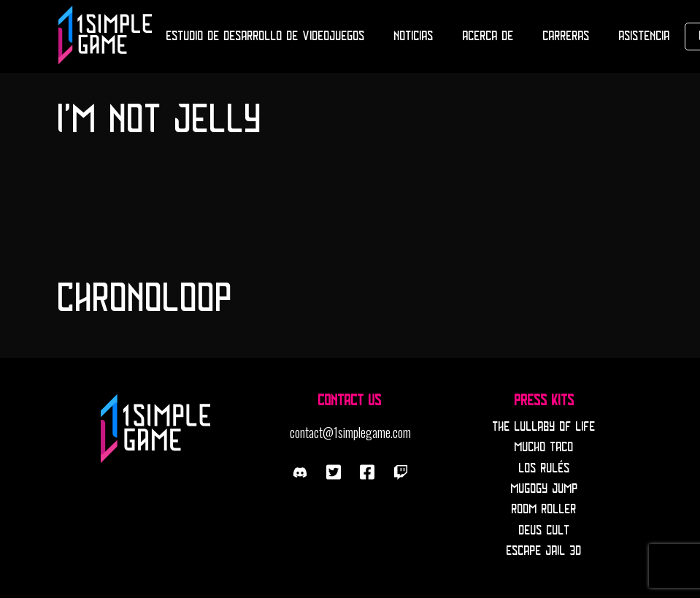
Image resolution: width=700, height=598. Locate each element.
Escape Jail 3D (544, 551)
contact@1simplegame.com (350, 432)
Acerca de (488, 37)
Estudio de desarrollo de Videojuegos (266, 37)
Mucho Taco (544, 448)
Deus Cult (545, 531)
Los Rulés (545, 469)
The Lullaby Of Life (544, 427)
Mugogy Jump (545, 489)
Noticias (414, 37)
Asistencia (645, 37)
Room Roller (544, 510)
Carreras (566, 37)
